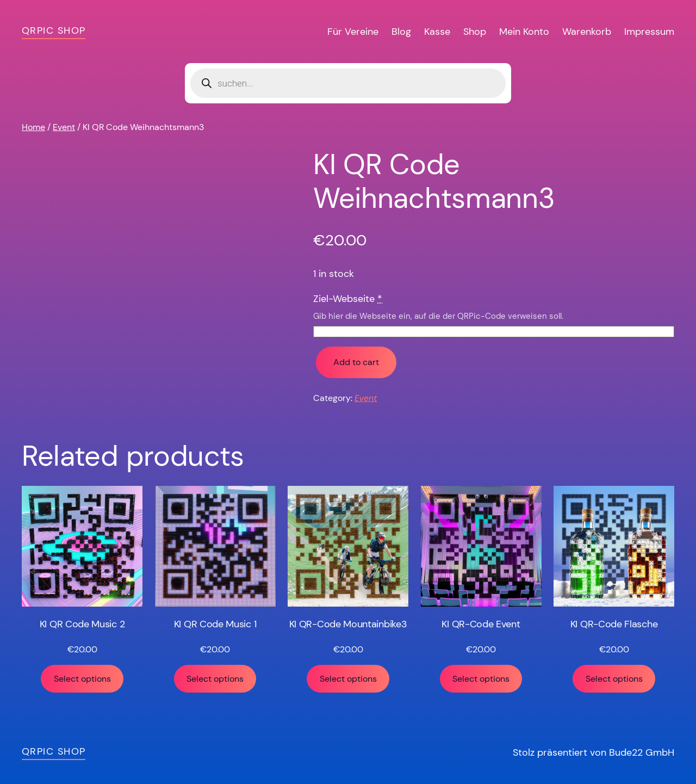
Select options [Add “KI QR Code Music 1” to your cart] (215, 679)
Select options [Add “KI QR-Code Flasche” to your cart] (614, 679)
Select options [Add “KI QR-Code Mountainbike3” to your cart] (348, 679)
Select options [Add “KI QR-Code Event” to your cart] (481, 679)
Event (64, 127)
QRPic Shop (54, 30)
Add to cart (356, 362)
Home (33, 127)
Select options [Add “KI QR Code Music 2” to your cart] (82, 679)
